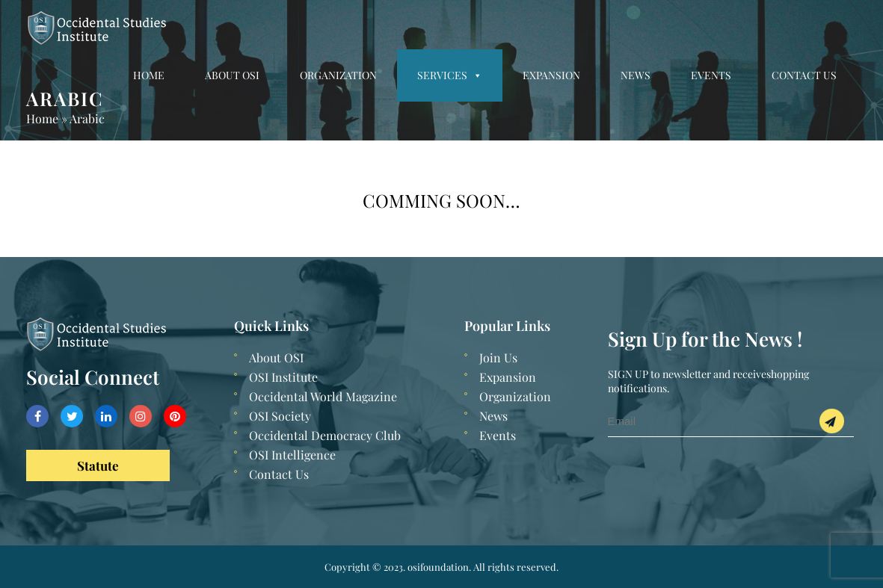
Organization (338, 75)
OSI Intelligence (292, 455)
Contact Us (804, 75)
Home (149, 75)
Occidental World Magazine (323, 396)
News (636, 75)
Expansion (551, 75)
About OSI (232, 75)
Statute (98, 465)
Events (711, 75)
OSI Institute (283, 377)
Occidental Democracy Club (325, 435)
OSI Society (280, 416)
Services (450, 75)
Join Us (498, 358)
